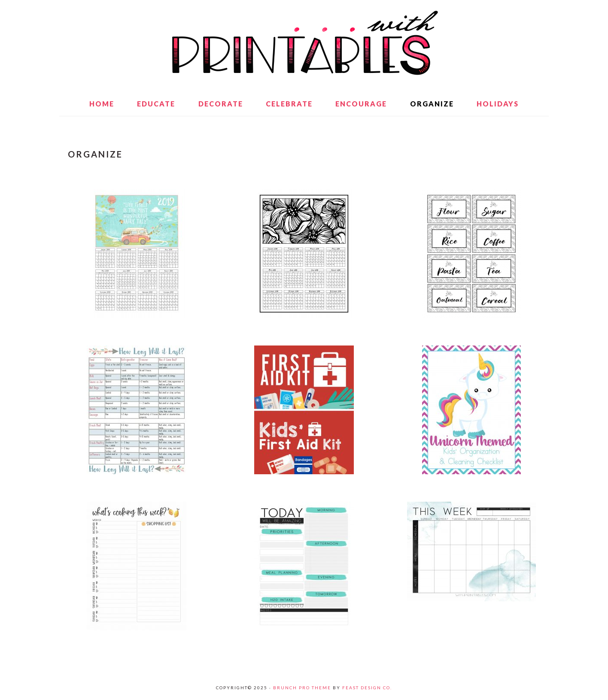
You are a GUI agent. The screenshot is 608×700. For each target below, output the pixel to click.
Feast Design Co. (367, 688)
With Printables (304, 43)
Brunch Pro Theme (302, 688)
